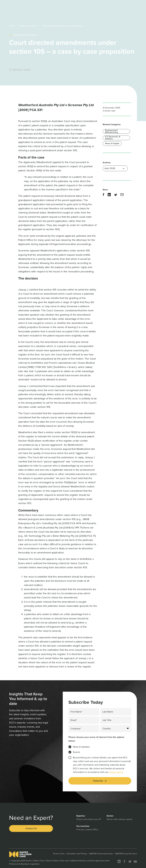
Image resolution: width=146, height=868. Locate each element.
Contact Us (31, 828)
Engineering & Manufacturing (111, 131)
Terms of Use (59, 854)
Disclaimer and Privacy (77, 854)
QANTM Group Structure (126, 854)
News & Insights (112, 143)
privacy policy (116, 772)
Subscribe (100, 781)
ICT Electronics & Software (113, 138)
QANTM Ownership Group (101, 854)
